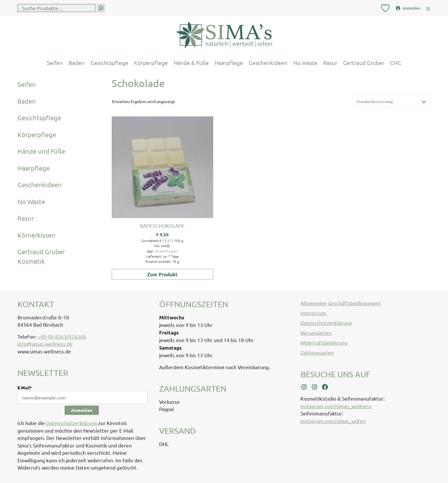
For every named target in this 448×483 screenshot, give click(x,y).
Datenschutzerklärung (72, 423)
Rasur (330, 63)
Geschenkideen (268, 63)
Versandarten (316, 333)
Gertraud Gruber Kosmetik (41, 256)
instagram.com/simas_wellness (336, 406)
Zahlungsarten (317, 352)
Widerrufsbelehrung (324, 343)
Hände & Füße (191, 63)
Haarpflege (229, 63)
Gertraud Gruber (364, 63)
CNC (396, 63)
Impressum (313, 313)
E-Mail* (25, 388)
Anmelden (82, 410)
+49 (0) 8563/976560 (62, 336)
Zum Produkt (162, 274)
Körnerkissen (36, 235)
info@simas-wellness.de (45, 344)
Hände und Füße (41, 151)
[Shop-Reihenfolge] (391, 101)
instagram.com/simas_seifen (333, 421)
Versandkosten (166, 251)
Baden (77, 63)
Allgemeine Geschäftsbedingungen (341, 303)
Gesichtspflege (109, 63)
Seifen (55, 63)
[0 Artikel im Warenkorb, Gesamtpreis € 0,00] (428, 7)
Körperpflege (151, 63)
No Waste (305, 63)
